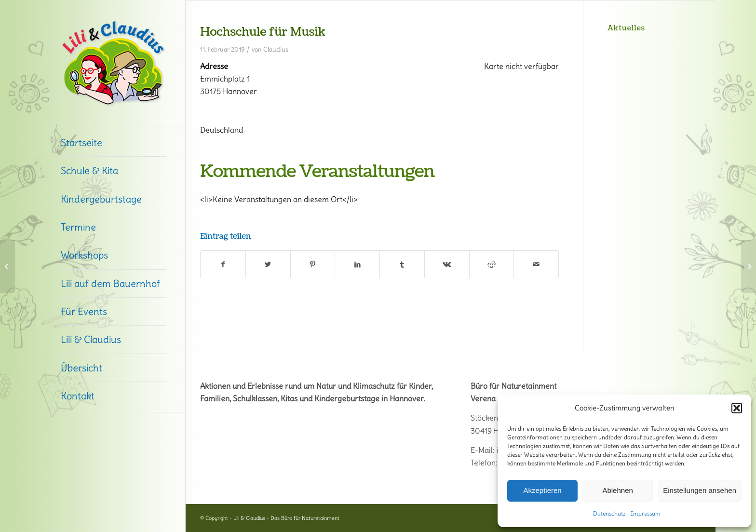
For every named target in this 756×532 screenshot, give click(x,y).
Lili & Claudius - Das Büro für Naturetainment (286, 518)
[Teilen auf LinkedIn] (357, 264)
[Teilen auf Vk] (447, 264)
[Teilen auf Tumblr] (402, 264)
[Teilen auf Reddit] (492, 264)
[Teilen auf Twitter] (268, 264)
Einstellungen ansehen (700, 490)
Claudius (276, 49)
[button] (737, 408)
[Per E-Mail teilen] (536, 264)
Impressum (646, 513)
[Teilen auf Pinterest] (313, 264)
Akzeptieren (542, 490)
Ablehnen (617, 490)
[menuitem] (113, 143)
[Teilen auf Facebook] (223, 264)
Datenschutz (609, 513)
